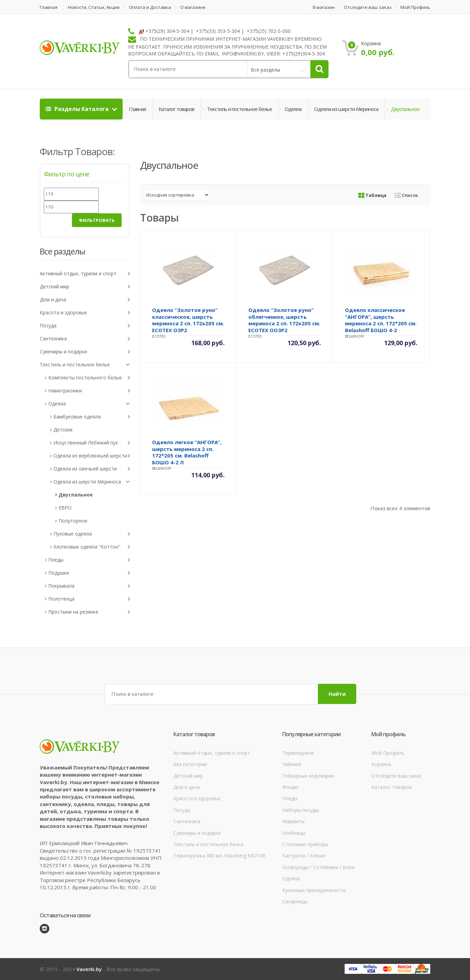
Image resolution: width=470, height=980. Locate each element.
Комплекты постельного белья (89, 378)
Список (406, 195)
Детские (63, 430)
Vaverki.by (89, 969)
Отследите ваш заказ (368, 7)
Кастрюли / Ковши (304, 856)
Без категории (190, 764)
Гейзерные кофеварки (308, 776)
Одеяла (293, 109)
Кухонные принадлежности (314, 890)
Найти (337, 694)
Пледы (89, 560)
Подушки (89, 573)
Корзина (381, 764)
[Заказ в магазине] (177, 195)
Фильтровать (97, 220)
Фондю (290, 787)
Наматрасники (89, 391)
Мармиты (293, 821)
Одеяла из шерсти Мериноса (346, 109)
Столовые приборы (305, 844)
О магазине (193, 7)
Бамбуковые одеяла (92, 417)
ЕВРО (65, 508)
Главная (49, 7)
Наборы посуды (301, 810)
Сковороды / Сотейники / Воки (318, 867)
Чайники (292, 764)
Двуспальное (76, 495)
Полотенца (89, 599)
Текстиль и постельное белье (239, 109)
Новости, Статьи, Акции (94, 7)
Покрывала (89, 586)
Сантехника (85, 339)
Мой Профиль (415, 7)
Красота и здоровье (85, 313)
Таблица (372, 195)
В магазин (324, 7)
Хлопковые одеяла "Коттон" (92, 547)
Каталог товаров (176, 109)
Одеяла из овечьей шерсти (92, 469)
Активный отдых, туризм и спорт (85, 274)
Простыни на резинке (89, 612)
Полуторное (73, 521)
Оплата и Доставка (150, 7)
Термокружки (298, 753)
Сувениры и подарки (85, 352)
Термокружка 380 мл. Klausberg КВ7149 (219, 856)
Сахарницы (295, 901)
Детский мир (85, 287)
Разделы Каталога (78, 109)
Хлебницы (294, 833)
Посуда (85, 326)
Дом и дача (85, 300)
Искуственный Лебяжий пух (92, 443)
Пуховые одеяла (92, 534)
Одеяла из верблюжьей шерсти (92, 456)
